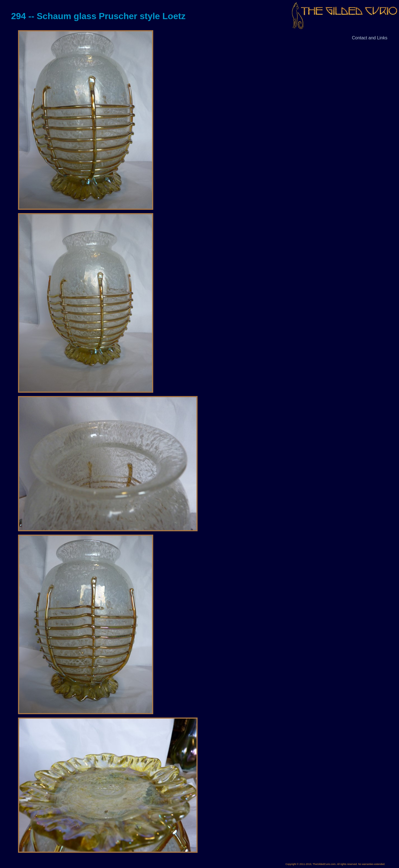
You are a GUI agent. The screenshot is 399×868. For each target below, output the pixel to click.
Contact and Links (370, 38)
